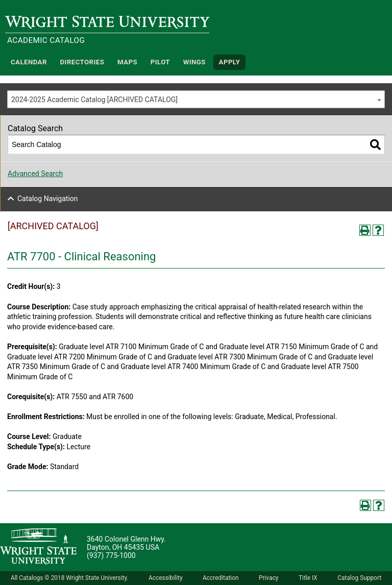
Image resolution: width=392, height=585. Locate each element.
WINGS (194, 62)
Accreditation (221, 578)
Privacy (268, 578)
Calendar (29, 62)
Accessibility (166, 578)
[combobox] (196, 99)
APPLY (230, 62)
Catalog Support (359, 578)
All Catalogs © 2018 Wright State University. (70, 578)
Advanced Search (35, 174)
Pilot (160, 62)
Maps (127, 62)
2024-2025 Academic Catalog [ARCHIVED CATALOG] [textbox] (94, 100)
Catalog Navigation (48, 199)
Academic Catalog (46, 40)
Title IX (308, 578)
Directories (82, 62)
